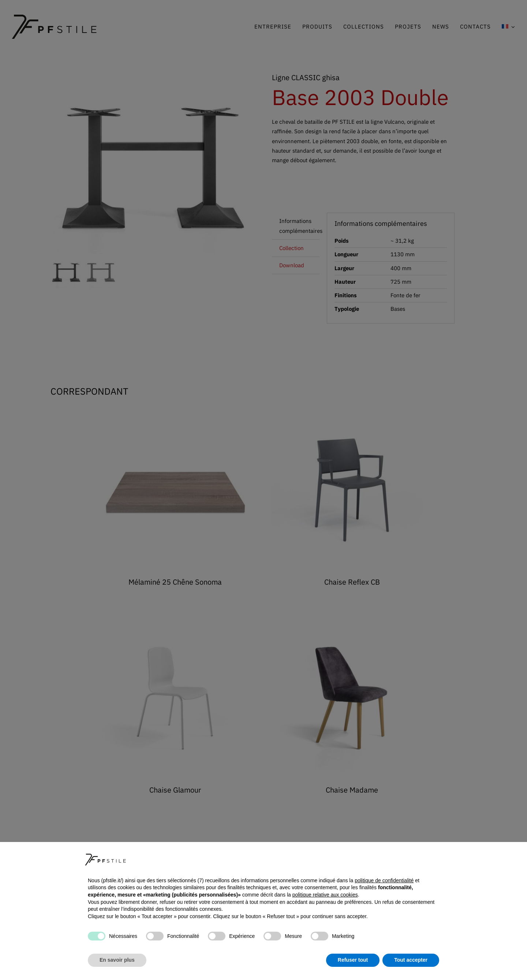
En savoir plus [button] (117, 960)
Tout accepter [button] (411, 960)
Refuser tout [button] (353, 960)
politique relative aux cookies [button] (325, 895)
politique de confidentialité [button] (384, 880)
